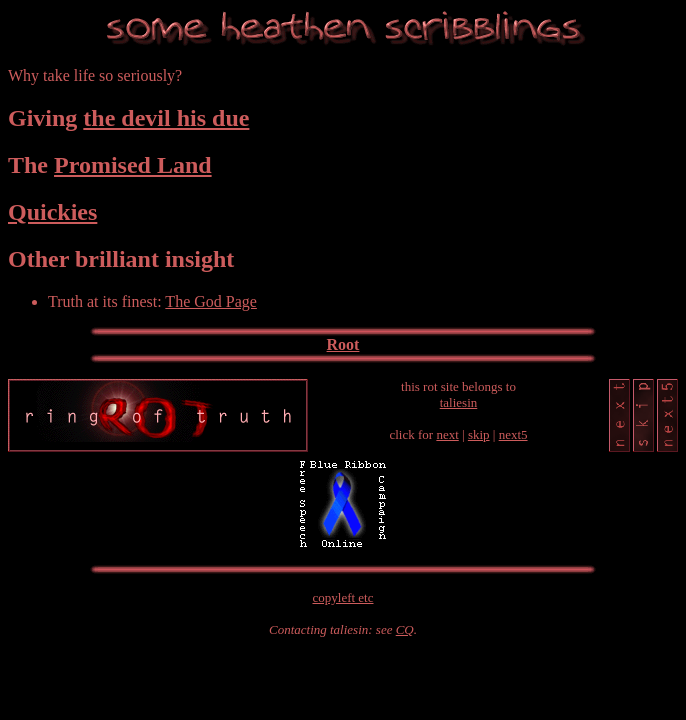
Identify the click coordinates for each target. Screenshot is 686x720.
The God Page (211, 301)
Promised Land (133, 165)
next (447, 434)
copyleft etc (343, 597)
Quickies (52, 212)
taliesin (459, 402)
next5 (513, 434)
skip (479, 434)
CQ (405, 629)
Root (343, 344)
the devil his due (166, 118)
